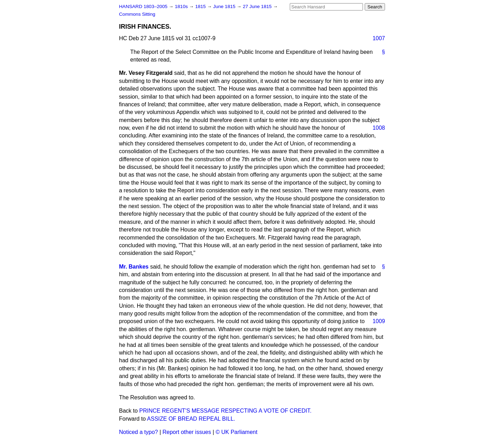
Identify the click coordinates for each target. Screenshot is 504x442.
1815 (201, 6)
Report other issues (187, 432)
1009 (379, 321)
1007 (379, 38)
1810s (182, 6)
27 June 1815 (258, 6)
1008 (379, 128)
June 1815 (225, 6)
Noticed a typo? (138, 432)
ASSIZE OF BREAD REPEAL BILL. (191, 419)
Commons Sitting (137, 14)
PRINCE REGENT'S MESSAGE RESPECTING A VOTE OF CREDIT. (225, 411)
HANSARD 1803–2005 (143, 6)
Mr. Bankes (134, 267)
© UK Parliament (236, 432)
